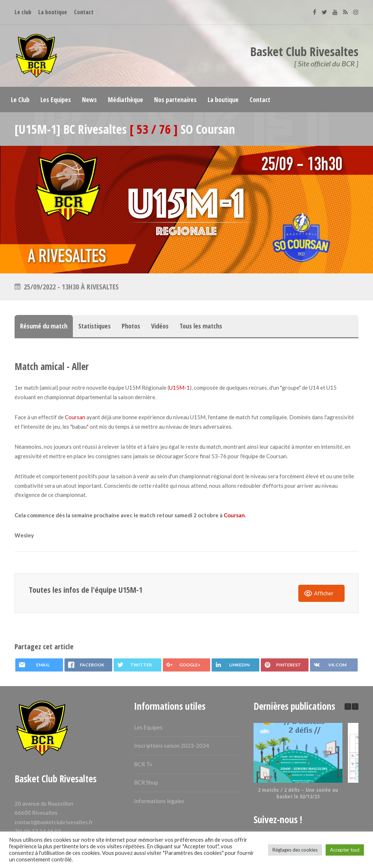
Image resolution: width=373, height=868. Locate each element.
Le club (23, 12)
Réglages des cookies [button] (295, 850)
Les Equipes (148, 727)
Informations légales (159, 801)
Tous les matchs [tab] (201, 326)
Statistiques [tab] (95, 326)
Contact (84, 12)
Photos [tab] (131, 326)
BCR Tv (143, 764)
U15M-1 (179, 388)
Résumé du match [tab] (44, 326)
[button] (355, 707)
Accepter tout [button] (345, 850)
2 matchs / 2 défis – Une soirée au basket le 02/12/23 (298, 793)
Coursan (75, 417)
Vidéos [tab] (160, 326)
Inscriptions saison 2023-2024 (172, 746)
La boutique (53, 12)
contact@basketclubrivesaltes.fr (54, 822)
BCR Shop (146, 782)
